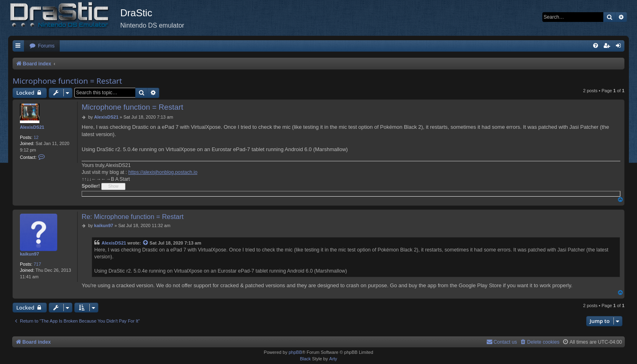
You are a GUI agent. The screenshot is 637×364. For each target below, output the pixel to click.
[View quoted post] (146, 243)
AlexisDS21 (32, 127)
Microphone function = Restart (67, 81)
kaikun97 (29, 254)
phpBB (295, 352)
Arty (333, 359)
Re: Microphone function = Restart (133, 217)
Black (305, 359)
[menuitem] (42, 46)
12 (36, 137)
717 (37, 264)
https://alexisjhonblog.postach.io (163, 172)
